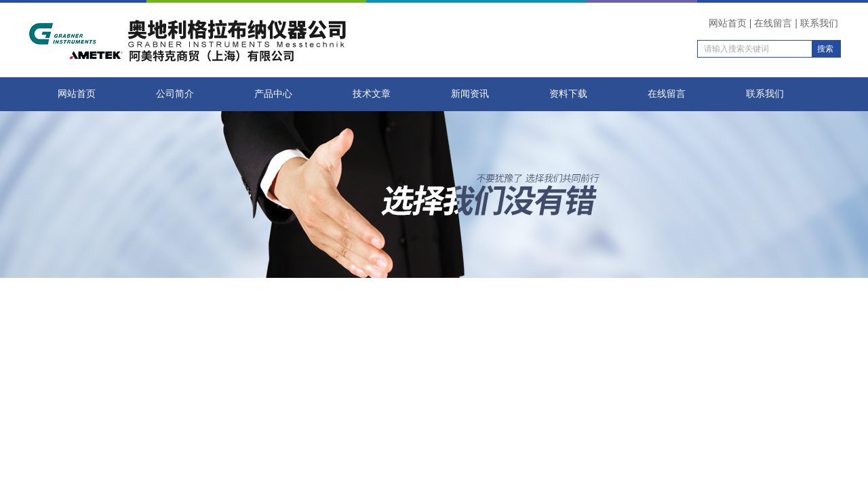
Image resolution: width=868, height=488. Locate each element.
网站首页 (728, 23)
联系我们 (819, 23)
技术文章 (372, 94)
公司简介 (175, 94)
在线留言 (773, 23)
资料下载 (568, 94)
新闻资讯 (470, 94)
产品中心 (273, 94)
